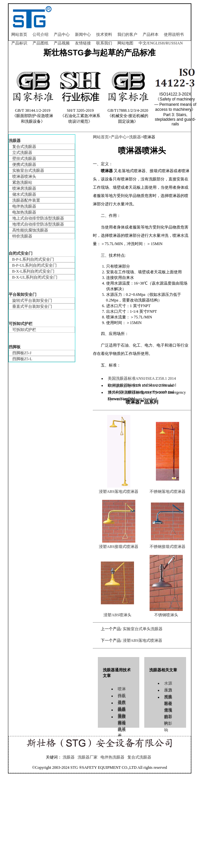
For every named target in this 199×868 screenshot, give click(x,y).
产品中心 (62, 34)
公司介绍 (40, 34)
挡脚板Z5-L (22, 359)
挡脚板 (15, 347)
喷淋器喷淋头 (24, 176)
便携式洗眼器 (24, 165)
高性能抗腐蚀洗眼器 (30, 230)
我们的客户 (127, 34)
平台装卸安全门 (23, 295)
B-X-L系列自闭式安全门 (33, 271)
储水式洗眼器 (24, 194)
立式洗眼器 (22, 153)
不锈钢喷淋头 (166, 615)
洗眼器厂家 (88, 757)
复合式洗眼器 (24, 147)
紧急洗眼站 (22, 182)
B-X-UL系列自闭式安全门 (35, 277)
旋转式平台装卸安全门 (32, 300)
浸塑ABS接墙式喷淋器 (119, 547)
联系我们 (104, 43)
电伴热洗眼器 (24, 206)
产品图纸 (40, 43)
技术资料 (104, 34)
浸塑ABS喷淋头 (117, 615)
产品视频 (62, 43)
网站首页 (19, 34)
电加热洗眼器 (24, 212)
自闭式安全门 (21, 253)
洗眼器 (15, 141)
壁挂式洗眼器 (24, 159)
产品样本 (151, 34)
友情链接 (83, 43)
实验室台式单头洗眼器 (143, 629)
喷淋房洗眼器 (24, 188)
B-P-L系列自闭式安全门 (33, 259)
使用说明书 (174, 34)
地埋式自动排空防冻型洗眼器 (38, 224)
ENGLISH (156, 43)
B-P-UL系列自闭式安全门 (35, 265)
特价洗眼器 (22, 236)
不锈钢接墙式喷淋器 (167, 547)
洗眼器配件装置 (26, 200)
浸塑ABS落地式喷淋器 (119, 492)
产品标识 (19, 43)
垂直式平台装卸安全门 (32, 306)
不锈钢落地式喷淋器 (167, 492)
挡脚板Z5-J (22, 353)
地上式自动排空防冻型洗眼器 (38, 218)
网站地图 (125, 43)
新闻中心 (83, 34)
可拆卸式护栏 (21, 324)
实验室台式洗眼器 (28, 170)
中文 (143, 43)
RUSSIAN (174, 43)
